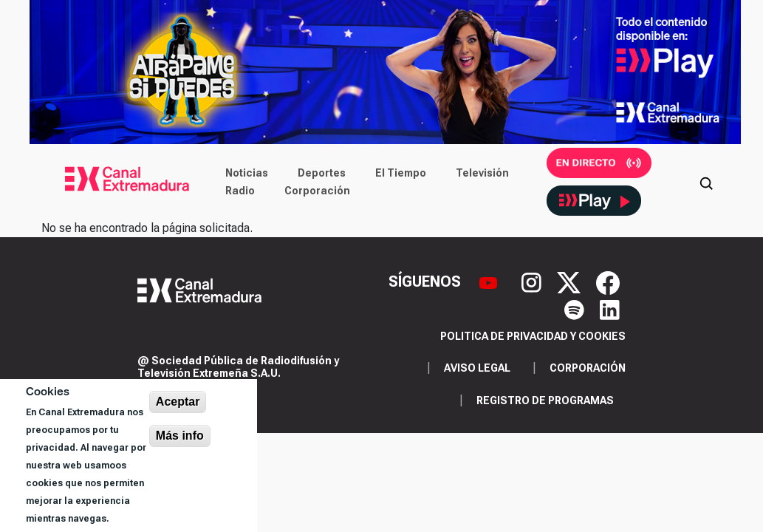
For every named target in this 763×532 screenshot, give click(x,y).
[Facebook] (608, 282)
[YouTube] (490, 282)
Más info (180, 436)
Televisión (482, 173)
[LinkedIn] (610, 308)
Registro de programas (545, 400)
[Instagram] (533, 282)
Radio (240, 191)
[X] (571, 282)
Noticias (247, 173)
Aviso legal (477, 368)
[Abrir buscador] (706, 182)
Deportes (322, 173)
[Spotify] (576, 308)
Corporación (317, 191)
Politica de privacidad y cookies (533, 336)
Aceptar (178, 402)
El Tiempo (401, 173)
